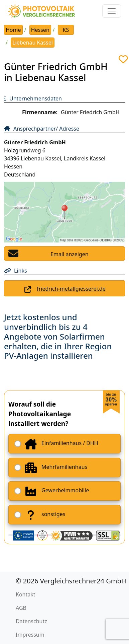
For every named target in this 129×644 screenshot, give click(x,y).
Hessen (40, 30)
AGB (21, 608)
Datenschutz (31, 621)
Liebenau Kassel (33, 43)
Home (13, 30)
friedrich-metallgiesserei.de (71, 289)
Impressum (30, 635)
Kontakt (26, 594)
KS (66, 30)
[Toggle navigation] (112, 11)
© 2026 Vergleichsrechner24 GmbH (71, 581)
